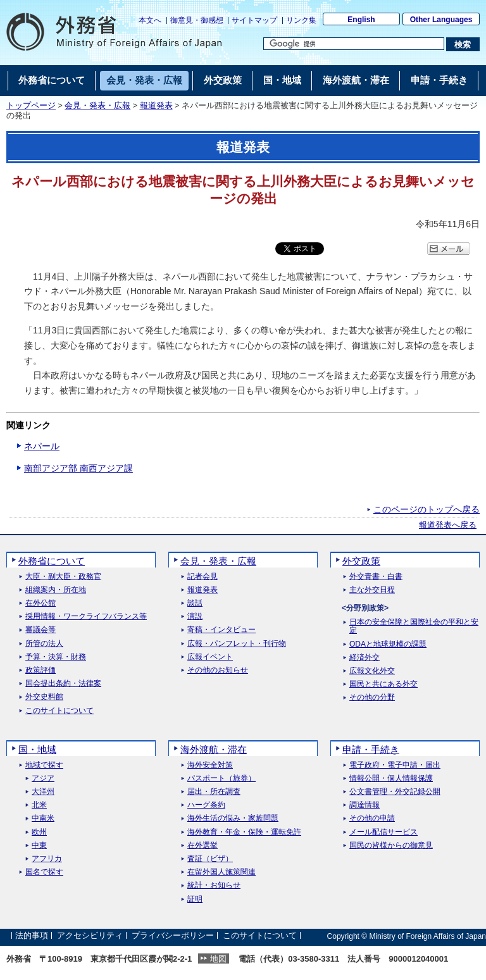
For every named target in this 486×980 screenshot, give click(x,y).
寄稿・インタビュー (221, 630)
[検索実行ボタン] (463, 44)
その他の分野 (372, 698)
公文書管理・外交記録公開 (395, 792)
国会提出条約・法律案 (63, 684)
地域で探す (44, 765)
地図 (218, 959)
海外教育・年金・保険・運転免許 (244, 832)
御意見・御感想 (197, 20)
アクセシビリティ (90, 936)
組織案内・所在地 (56, 590)
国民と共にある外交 (383, 684)
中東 (39, 846)
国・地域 (37, 749)
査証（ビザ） (210, 859)
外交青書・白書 (376, 577)
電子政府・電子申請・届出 (395, 765)
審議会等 (40, 630)
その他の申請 (372, 818)
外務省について (52, 561)
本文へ (150, 20)
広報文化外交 (372, 671)
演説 (195, 617)
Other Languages (441, 20)
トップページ (31, 106)
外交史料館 (44, 697)
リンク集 (301, 20)
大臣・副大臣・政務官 (63, 577)
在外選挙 (202, 846)
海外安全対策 (210, 765)
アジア (43, 778)
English (361, 20)
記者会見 (202, 577)
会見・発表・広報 (97, 106)
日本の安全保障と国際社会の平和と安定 (414, 626)
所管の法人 (44, 644)
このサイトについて (59, 711)
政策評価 (40, 670)
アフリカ (47, 859)
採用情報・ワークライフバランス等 (86, 617)
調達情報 (364, 805)
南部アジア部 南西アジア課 (78, 468)
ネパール (42, 446)
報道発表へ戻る (448, 525)
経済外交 (364, 658)
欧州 (39, 832)
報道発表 (156, 106)
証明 (195, 899)
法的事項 (32, 936)
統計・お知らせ (214, 885)
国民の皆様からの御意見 (391, 846)
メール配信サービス (383, 832)
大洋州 (43, 792)
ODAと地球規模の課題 (388, 644)
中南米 (43, 818)
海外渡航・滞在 (214, 749)
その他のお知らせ (218, 670)
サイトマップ (254, 20)
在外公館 (40, 603)
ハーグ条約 (206, 805)
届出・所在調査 (214, 792)
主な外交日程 (372, 590)
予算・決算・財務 (56, 657)
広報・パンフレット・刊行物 (237, 644)
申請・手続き (371, 749)
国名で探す (44, 872)
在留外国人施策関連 (221, 872)
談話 (195, 603)
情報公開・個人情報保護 (391, 778)
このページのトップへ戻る (427, 509)
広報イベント (210, 657)
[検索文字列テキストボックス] (354, 44)
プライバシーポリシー (173, 936)
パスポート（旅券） (221, 778)
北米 (39, 805)
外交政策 (361, 561)
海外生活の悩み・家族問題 (233, 818)
